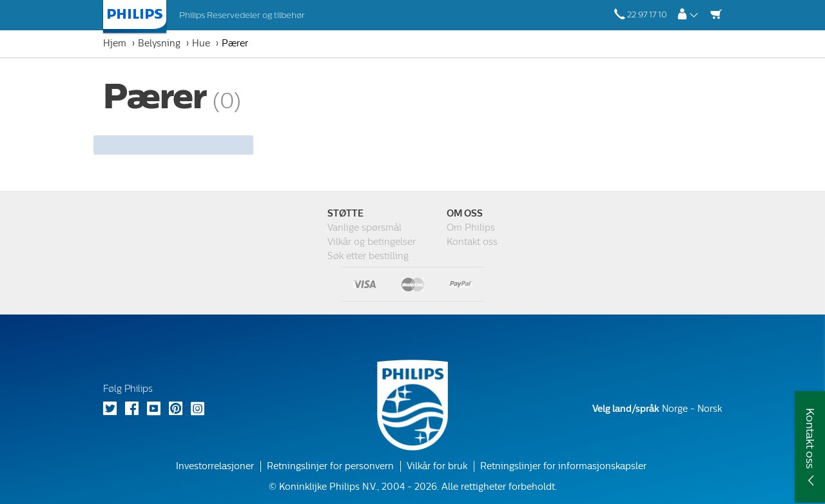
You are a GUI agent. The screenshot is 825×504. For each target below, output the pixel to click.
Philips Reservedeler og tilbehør (242, 15)
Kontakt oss (472, 242)
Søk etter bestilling (368, 256)
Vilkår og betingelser (372, 242)
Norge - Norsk (657, 409)
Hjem (115, 44)
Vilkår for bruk (437, 466)
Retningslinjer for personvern (330, 466)
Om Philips (471, 228)
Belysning (159, 44)
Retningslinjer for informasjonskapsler (563, 466)
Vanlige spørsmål (364, 228)
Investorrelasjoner (215, 466)
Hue (201, 44)
